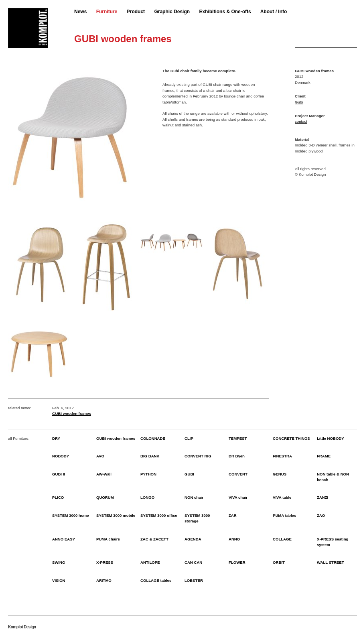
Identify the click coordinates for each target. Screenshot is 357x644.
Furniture (107, 12)
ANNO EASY (64, 539)
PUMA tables (284, 515)
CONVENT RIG (198, 456)
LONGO (147, 497)
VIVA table (282, 497)
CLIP (189, 438)
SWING (59, 562)
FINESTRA (282, 456)
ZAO (321, 515)
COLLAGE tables (156, 580)
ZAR (233, 515)
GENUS (280, 474)
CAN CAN (193, 562)
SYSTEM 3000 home (71, 515)
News (80, 12)
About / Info (274, 12)
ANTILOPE (150, 562)
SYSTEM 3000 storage (197, 518)
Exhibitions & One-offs (225, 12)
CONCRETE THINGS (291, 438)
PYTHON (148, 474)
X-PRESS (105, 562)
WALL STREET (331, 562)
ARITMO (104, 580)
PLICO (58, 497)
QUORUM (105, 497)
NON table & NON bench (333, 477)
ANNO (234, 539)
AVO (100, 456)
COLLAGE (282, 539)
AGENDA (193, 539)
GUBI (189, 474)
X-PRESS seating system (333, 542)
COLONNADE (153, 438)
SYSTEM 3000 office (159, 515)
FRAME (324, 456)
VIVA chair (238, 497)
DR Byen (237, 456)
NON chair (194, 497)
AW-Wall (104, 474)
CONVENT (238, 474)
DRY (56, 438)
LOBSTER (194, 580)
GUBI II (59, 474)
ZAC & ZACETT (154, 539)
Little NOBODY (331, 438)
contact (301, 121)
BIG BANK (150, 456)
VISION (59, 580)
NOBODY (61, 456)
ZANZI (323, 497)
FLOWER (237, 562)
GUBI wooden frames (72, 413)
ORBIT (279, 562)
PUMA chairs (108, 539)
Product (136, 12)
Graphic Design (172, 12)
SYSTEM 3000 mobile (116, 515)
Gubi (299, 102)
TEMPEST (238, 438)
